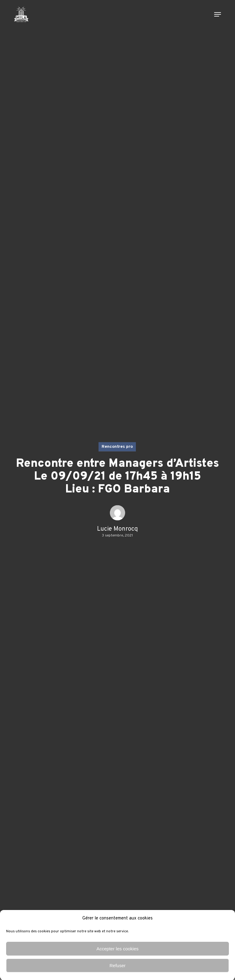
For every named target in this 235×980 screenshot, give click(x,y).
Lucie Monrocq (117, 529)
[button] (218, 14)
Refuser (118, 965)
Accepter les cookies (117, 949)
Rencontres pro (117, 446)
